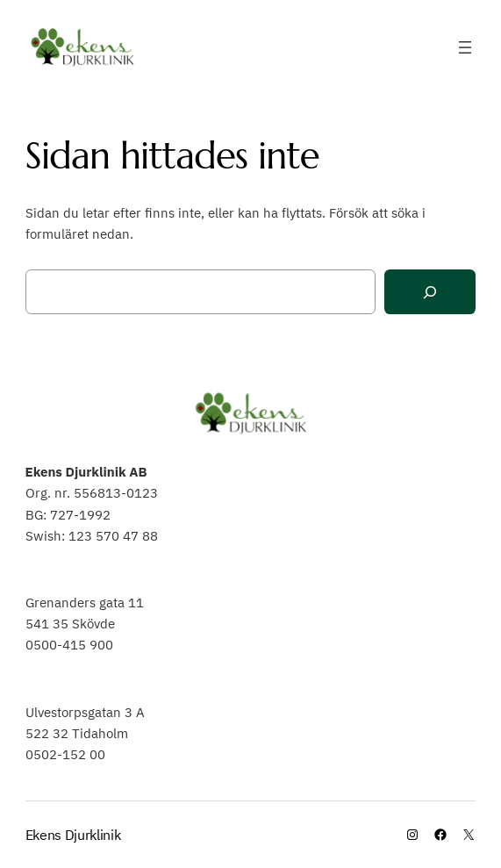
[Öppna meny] (465, 47)
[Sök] (430, 292)
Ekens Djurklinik (73, 835)
